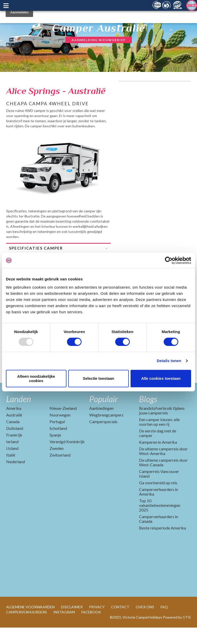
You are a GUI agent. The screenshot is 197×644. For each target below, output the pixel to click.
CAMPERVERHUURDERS (27, 628)
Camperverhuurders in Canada (159, 535)
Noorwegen (60, 431)
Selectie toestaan (99, 378)
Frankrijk (14, 451)
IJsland (12, 465)
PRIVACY (97, 623)
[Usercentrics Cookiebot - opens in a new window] (169, 260)
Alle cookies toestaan (161, 378)
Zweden (57, 465)
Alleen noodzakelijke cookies (36, 378)
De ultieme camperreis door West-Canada (163, 479)
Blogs (148, 415)
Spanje (55, 451)
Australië (14, 431)
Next (107, 163)
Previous (10, 163)
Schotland (58, 445)
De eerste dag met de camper (158, 449)
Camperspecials (103, 438)
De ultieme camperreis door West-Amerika (163, 467)
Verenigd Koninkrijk (67, 458)
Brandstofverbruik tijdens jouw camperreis (162, 427)
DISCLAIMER (72, 623)
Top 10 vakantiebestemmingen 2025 (160, 522)
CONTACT (120, 623)
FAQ (164, 623)
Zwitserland (60, 471)
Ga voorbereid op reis (158, 499)
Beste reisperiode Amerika (162, 544)
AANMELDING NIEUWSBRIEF (99, 40)
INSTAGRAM (64, 628)
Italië (11, 471)
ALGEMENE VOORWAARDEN (30, 623)
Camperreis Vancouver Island (159, 490)
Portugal (57, 438)
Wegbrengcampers (106, 431)
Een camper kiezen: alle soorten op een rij (159, 438)
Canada (13, 438)
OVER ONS (145, 623)
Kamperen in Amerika (158, 458)
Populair (104, 415)
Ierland (12, 458)
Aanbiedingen (101, 425)
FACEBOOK (91, 628)
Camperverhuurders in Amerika (159, 508)
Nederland (16, 478)
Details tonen (169, 361)
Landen (19, 415)
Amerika (14, 425)
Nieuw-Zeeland (63, 425)
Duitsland (15, 445)
